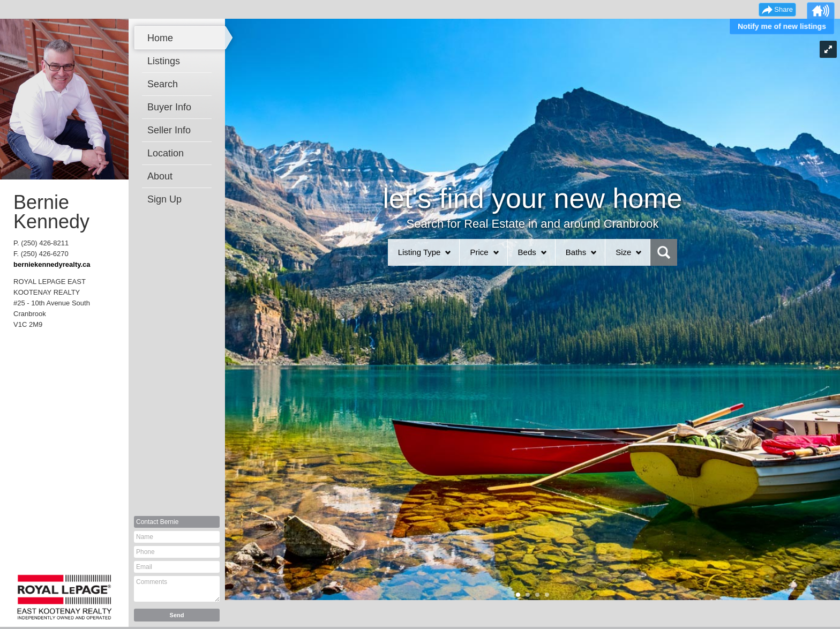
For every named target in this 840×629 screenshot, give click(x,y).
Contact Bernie (157, 522)
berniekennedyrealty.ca (52, 264)
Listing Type (419, 252)
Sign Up (164, 199)
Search (163, 84)
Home (160, 38)
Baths (576, 252)
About (160, 176)
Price (479, 252)
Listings (164, 61)
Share (783, 9)
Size (623, 252)
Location (166, 153)
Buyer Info (169, 107)
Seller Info (169, 130)
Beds (527, 252)
